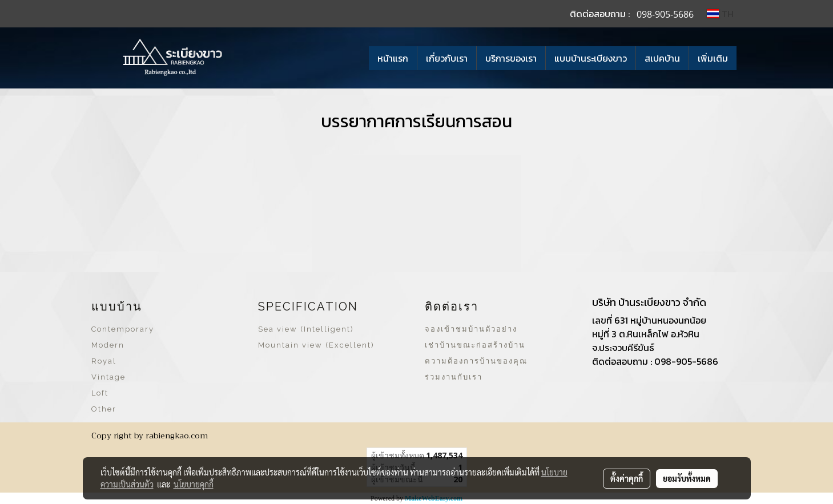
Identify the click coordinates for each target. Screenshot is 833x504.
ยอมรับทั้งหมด (687, 478)
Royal (104, 361)
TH (720, 14)
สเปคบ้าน (662, 58)
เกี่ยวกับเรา (447, 58)
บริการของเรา (511, 58)
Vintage (108, 377)
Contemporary (123, 329)
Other (104, 409)
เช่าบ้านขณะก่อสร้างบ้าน (475, 345)
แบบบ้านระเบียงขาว (591, 58)
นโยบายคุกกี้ (194, 484)
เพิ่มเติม (713, 58)
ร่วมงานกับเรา (454, 377)
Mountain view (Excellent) (316, 345)
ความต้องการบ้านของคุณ (476, 361)
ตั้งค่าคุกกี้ (627, 478)
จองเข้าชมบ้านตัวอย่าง (471, 329)
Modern (108, 345)
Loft (100, 393)
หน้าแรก (393, 58)
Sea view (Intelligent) (306, 329)
